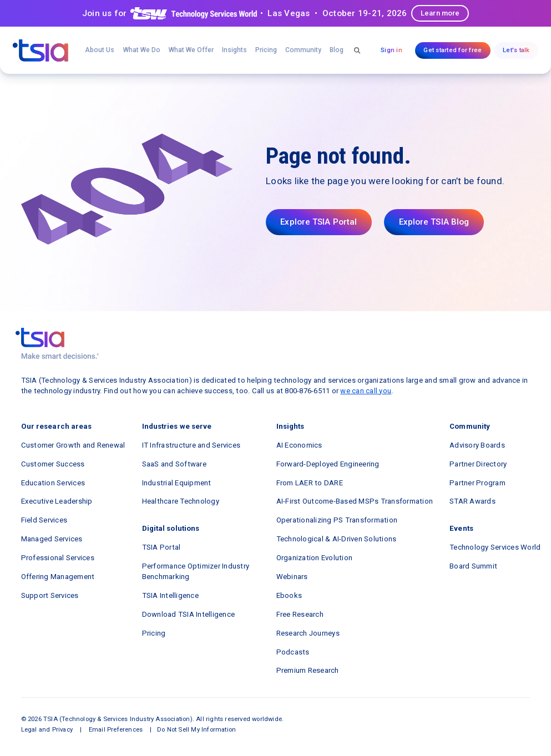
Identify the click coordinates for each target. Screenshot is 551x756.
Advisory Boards (477, 445)
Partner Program (477, 483)
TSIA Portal (161, 547)
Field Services (44, 520)
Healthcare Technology (181, 501)
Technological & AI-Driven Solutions (337, 539)
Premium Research (308, 670)
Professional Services (58, 558)
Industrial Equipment (177, 483)
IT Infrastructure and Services (191, 445)
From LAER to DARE (310, 483)
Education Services (53, 483)
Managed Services (52, 539)
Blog (337, 50)
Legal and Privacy (47, 730)
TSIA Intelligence (170, 595)
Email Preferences (116, 730)
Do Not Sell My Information (196, 730)
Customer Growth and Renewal (73, 445)
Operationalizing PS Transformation (337, 520)
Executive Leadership (57, 501)
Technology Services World (495, 547)
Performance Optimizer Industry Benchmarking (196, 571)
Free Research (300, 614)
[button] (191, 50)
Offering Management (58, 577)
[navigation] (41, 50)
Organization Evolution (315, 558)
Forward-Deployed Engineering (328, 464)
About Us (100, 50)
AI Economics (299, 445)
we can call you (366, 391)
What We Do (142, 50)
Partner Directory (478, 464)
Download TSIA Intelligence (189, 614)
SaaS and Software (174, 464)
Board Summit (473, 566)
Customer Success (53, 464)
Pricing (266, 50)
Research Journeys (308, 633)
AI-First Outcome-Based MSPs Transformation (355, 501)
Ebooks (289, 595)
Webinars (292, 577)
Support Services (50, 595)
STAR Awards (472, 501)
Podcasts (293, 652)
